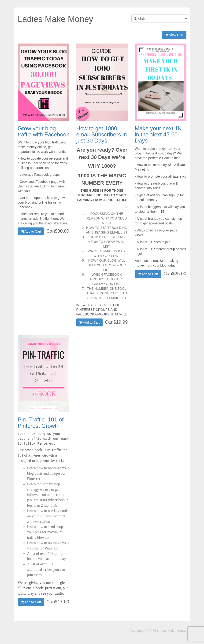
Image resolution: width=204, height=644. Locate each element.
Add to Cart (31, 231)
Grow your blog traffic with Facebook (44, 131)
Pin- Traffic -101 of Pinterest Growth (41, 423)
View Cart (174, 35)
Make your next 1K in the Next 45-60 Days (158, 135)
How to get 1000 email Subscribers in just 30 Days (102, 135)
